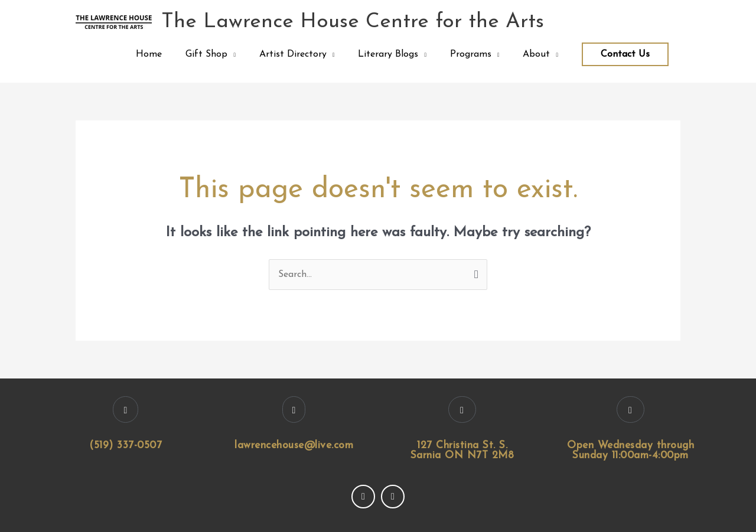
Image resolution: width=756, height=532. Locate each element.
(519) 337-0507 (126, 445)
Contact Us (625, 54)
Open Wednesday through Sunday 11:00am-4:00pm (630, 451)
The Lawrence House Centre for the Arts (353, 22)
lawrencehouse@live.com (294, 445)
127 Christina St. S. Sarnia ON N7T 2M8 (462, 451)
